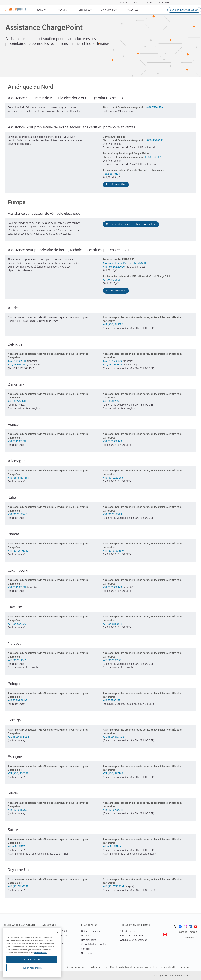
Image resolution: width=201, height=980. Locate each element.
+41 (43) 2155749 (112, 846)
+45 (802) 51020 (17, 401)
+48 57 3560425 (112, 700)
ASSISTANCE (164, 3)
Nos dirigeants (89, 940)
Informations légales (75, 967)
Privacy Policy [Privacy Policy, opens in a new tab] (40, 953)
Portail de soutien (116, 184)
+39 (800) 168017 (17, 514)
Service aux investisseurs (133, 935)
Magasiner (124, 3)
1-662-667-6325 (111, 174)
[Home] (15, 9)
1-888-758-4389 (154, 107)
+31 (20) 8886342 (112, 365)
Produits (63, 10)
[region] (32, 953)
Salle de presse (128, 931)
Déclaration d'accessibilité (102, 967)
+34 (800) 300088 (18, 773)
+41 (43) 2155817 (17, 846)
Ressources (133, 10)
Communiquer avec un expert (184, 10)
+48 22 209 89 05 (17, 700)
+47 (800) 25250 (112, 660)
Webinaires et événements (134, 940)
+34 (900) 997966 (113, 773)
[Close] (57, 933)
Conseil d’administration (94, 944)
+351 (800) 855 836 (113, 737)
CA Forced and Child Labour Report (173, 967)
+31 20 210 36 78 (112, 280)
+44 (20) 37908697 (113, 551)
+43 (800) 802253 (113, 324)
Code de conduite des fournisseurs (135, 967)
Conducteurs (109, 10)
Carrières (86, 949)
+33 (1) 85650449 (112, 361)
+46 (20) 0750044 (113, 810)
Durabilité (86, 935)
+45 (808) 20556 (112, 401)
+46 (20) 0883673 (18, 810)
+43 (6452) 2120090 (114, 267)
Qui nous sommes (90, 931)
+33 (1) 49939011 (17, 361)
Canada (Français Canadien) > (188, 934)
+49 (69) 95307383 (18, 478)
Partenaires (85, 10)
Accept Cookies (32, 959)
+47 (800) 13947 (17, 660)
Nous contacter (89, 953)
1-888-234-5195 (153, 157)
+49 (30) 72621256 (113, 478)
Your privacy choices (32, 968)
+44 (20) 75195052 (18, 551)
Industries (42, 10)
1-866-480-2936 (154, 140)
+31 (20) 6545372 (17, 365)
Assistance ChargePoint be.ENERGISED (124, 263)
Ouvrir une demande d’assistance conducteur (131, 224)
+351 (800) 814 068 (18, 737)
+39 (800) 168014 (112, 514)
